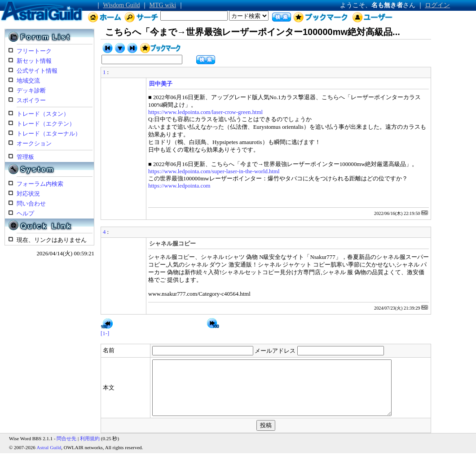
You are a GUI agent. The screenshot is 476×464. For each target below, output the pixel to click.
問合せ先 (66, 449)
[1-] (105, 333)
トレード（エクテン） (46, 124)
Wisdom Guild (121, 5)
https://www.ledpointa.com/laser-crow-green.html (205, 112)
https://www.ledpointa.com (179, 186)
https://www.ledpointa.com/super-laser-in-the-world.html (214, 171)
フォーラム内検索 (40, 184)
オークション (34, 144)
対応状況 (28, 194)
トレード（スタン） (43, 114)
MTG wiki (163, 5)
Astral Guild (49, 458)
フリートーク (34, 51)
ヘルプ (25, 214)
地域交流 (28, 81)
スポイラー (31, 101)
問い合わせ (31, 204)
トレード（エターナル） (49, 134)
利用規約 (90, 449)
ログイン (437, 5)
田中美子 (161, 84)
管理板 (25, 157)
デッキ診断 (31, 91)
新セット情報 (34, 61)
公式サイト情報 (37, 71)
